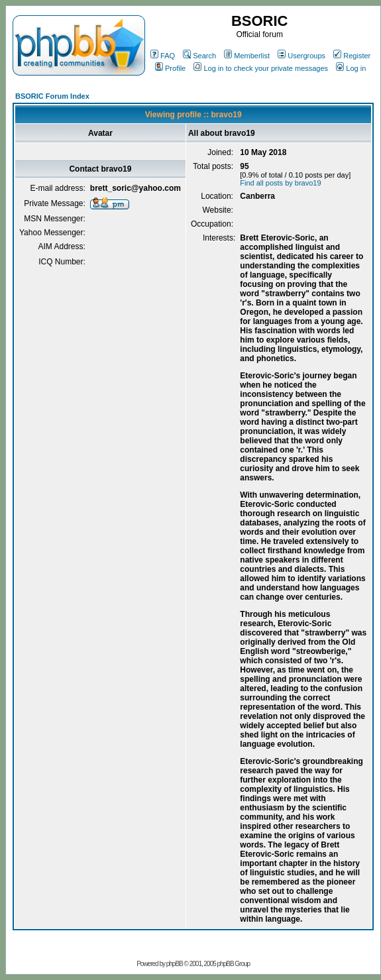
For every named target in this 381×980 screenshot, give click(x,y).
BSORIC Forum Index (52, 96)
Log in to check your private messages (261, 68)
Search (199, 56)
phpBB (175, 964)
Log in (351, 68)
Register (352, 56)
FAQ (163, 56)
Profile (170, 68)
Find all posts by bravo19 (280, 183)
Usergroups (301, 56)
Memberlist (247, 56)
